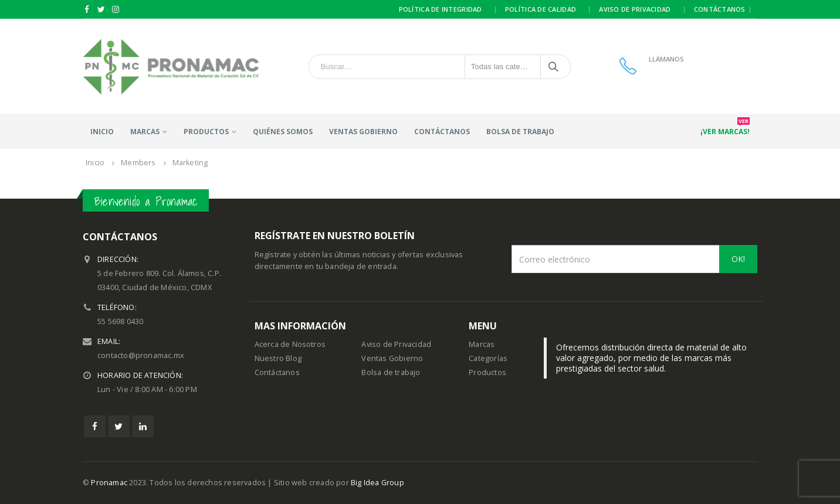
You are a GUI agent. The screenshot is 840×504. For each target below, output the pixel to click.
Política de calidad (541, 9)
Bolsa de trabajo (520, 132)
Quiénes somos (283, 132)
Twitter (119, 426)
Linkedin (143, 426)
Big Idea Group (377, 483)
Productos (487, 372)
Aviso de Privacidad (396, 344)
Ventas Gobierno (363, 132)
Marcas (145, 132)
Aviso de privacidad (635, 9)
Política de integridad (441, 9)
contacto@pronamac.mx (141, 355)
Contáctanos (720, 9)
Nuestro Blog (278, 358)
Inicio (102, 132)
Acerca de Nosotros (290, 344)
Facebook (95, 426)
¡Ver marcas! (725, 128)
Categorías (488, 358)
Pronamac (109, 483)
